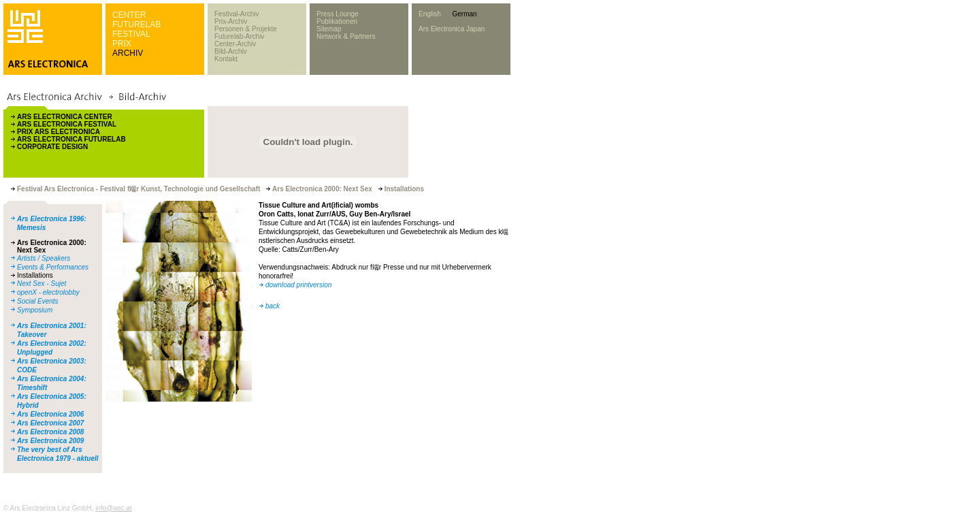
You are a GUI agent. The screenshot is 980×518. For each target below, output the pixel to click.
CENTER (129, 15)
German (464, 14)
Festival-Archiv (237, 14)
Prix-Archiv (231, 21)
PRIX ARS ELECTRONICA (59, 132)
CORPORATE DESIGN (52, 147)
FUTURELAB (136, 25)
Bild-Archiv (231, 51)
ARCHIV (128, 53)
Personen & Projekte (246, 29)
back (273, 306)
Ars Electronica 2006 (50, 414)
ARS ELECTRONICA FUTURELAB (71, 139)
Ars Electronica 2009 (50, 441)
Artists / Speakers (44, 258)
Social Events (38, 301)
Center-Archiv (235, 44)
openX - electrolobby (48, 292)
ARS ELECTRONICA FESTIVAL (67, 124)
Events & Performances (53, 267)
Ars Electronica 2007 (50, 423)
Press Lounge (338, 14)
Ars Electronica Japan (452, 29)
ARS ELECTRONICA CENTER (65, 117)
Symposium (35, 310)
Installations (35, 275)
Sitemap (329, 29)
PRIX (122, 44)
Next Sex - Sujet (42, 284)
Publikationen (337, 21)
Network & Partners (346, 36)
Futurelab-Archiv (239, 36)
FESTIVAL (131, 34)
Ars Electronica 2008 (50, 432)
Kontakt (226, 59)
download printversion (298, 285)
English (430, 14)
